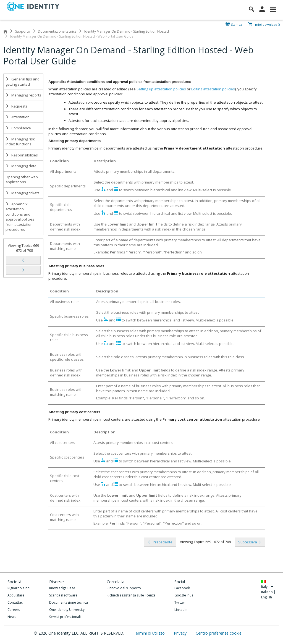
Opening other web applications (22, 180)
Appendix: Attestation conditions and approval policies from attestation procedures (20, 217)
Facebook (182, 588)
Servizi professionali (65, 617)
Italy (267, 587)
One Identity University (67, 610)
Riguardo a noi (19, 588)
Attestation (18, 117)
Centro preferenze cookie (219, 633)
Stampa (237, 24)
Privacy (181, 633)
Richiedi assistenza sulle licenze (131, 595)
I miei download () (267, 24)
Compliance (18, 128)
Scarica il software (63, 595)
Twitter (180, 602)
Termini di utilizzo (149, 633)
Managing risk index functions (20, 142)
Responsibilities (22, 155)
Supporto (23, 31)
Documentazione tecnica (57, 31)
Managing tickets (23, 193)
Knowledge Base (62, 588)
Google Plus (184, 595)
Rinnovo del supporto (124, 588)
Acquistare (16, 595)
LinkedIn (181, 610)
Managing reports (23, 95)
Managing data (21, 166)
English (267, 597)
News (12, 617)
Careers (14, 610)
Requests (16, 106)
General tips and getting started (23, 82)
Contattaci (15, 602)
